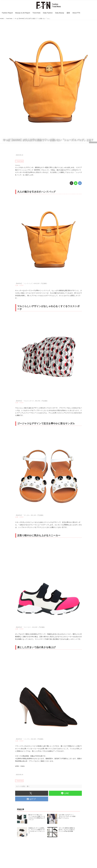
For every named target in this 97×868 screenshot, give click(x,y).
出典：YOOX (93, 142)
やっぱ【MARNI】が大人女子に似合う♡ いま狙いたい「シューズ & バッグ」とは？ (48, 140)
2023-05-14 (20, 155)
